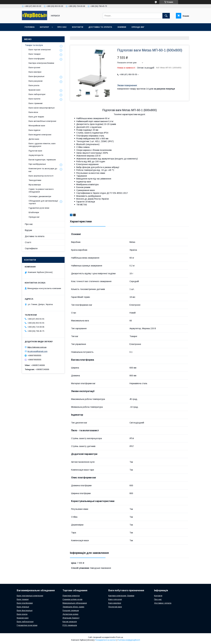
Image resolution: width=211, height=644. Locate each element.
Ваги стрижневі (36, 103)
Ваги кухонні (34, 67)
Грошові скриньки (71, 610)
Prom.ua (120, 637)
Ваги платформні (37, 59)
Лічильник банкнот (71, 618)
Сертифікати (31, 248)
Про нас (62, 27)
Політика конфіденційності (129, 640)
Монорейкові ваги (37, 126)
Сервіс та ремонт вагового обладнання (41, 190)
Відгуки (28, 230)
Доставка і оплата (163, 603)
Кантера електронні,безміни (41, 63)
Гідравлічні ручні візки (39, 208)
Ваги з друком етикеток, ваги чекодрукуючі (42, 145)
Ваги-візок (33, 112)
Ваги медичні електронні (40, 135)
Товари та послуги (34, 45)
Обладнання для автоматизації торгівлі (43, 202)
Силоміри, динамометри (40, 196)
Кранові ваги (34, 90)
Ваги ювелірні (35, 72)
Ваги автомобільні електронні (42, 121)
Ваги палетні (34, 99)
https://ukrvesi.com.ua (37, 347)
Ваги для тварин (36, 117)
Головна (30, 27)
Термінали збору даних (73, 607)
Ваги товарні (35, 54)
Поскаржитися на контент (106, 640)
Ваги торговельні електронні (30, 596)
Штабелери (34, 212)
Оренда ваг (138, 27)
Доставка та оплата (100, 27)
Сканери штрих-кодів (72, 599)
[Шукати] (166, 16)
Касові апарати (70, 622)
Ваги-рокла (34, 85)
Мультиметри (35, 185)
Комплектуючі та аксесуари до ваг (43, 170)
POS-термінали (70, 625)
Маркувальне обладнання (75, 603)
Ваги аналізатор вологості (41, 176)
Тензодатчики (35, 180)
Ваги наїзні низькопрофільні (42, 108)
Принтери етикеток (71, 596)
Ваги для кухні (115, 599)
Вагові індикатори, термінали (42, 160)
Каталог (44, 27)
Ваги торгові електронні (40, 50)
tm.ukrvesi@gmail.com (37, 351)
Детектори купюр (70, 614)
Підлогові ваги (35, 151)
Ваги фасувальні (36, 76)
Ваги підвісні (34, 130)
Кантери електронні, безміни (121, 596)
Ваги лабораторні (37, 94)
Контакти (78, 27)
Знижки (122, 27)
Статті (28, 242)
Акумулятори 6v (36, 155)
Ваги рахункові (36, 81)
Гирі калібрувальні (37, 164)
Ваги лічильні (23, 607)
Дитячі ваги (34, 139)
